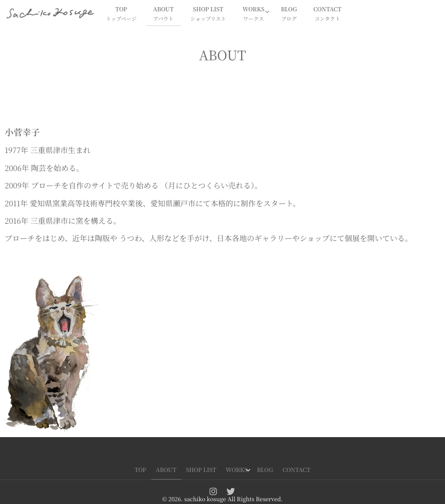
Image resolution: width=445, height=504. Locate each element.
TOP (121, 14)
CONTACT (328, 14)
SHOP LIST (208, 14)
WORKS (253, 14)
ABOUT (163, 14)
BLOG (289, 14)
